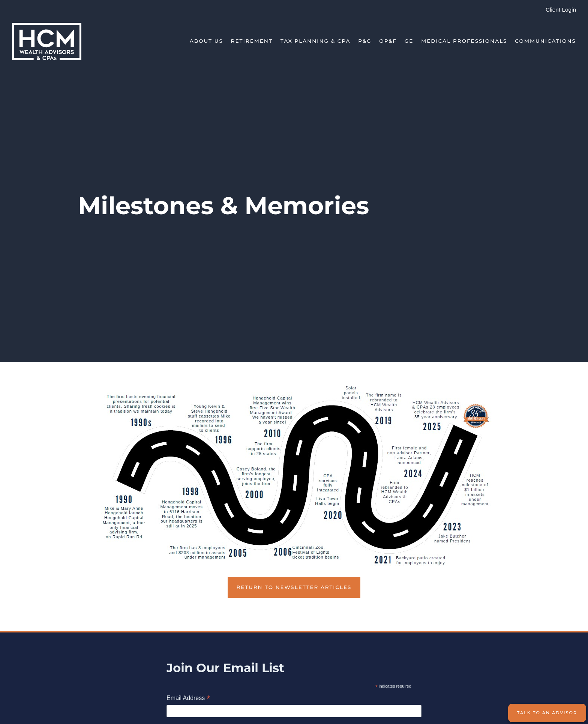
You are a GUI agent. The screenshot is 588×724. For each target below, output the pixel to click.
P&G (365, 41)
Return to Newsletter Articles (294, 587)
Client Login (561, 10)
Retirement (252, 41)
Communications (545, 41)
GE (409, 41)
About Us (206, 41)
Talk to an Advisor (547, 713)
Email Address (188, 699)
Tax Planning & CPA (316, 41)
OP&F (388, 41)
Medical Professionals (464, 41)
